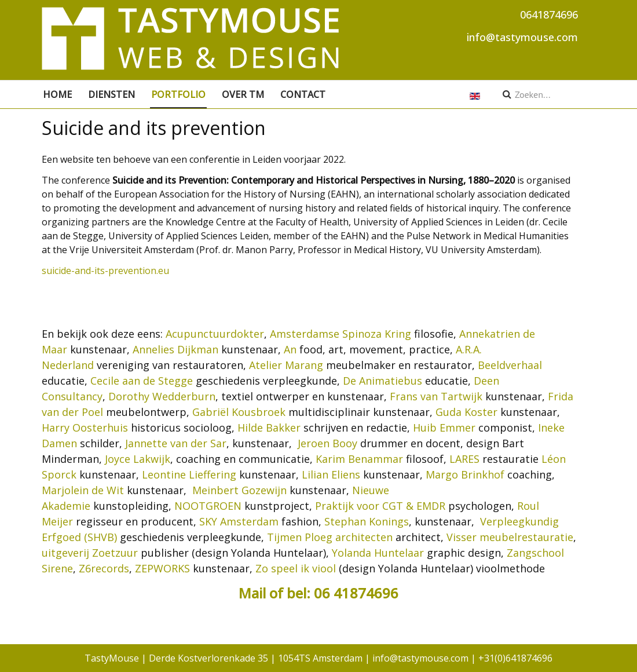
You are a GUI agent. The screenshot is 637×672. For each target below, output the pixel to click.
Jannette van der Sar (176, 443)
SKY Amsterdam (239, 521)
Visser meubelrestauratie (510, 537)
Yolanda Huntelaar (378, 553)
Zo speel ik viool (296, 568)
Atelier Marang (286, 365)
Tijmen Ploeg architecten (330, 537)
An (290, 349)
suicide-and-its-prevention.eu (105, 271)
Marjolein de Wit (83, 490)
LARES (464, 459)
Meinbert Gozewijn (239, 490)
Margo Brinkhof (465, 474)
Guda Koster (466, 412)
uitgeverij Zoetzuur (90, 553)
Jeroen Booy (327, 443)
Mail (254, 593)
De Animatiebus (382, 381)
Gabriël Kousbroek (239, 412)
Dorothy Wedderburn (162, 396)
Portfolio (178, 94)
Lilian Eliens (331, 474)
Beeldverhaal (510, 365)
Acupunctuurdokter (215, 334)
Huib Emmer (444, 428)
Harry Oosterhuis (85, 428)
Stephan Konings (367, 521)
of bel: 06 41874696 (334, 593)
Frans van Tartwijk (436, 396)
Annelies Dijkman (175, 349)
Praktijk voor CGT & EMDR (380, 506)
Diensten (111, 94)
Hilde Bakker (269, 428)
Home (57, 94)
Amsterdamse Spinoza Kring (341, 334)
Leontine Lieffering (189, 474)
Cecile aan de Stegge (142, 381)
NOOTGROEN (208, 506)
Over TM (243, 94)
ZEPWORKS (162, 568)
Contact (303, 94)
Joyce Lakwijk (138, 459)
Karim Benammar (359, 459)
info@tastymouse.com (522, 37)
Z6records (104, 568)
